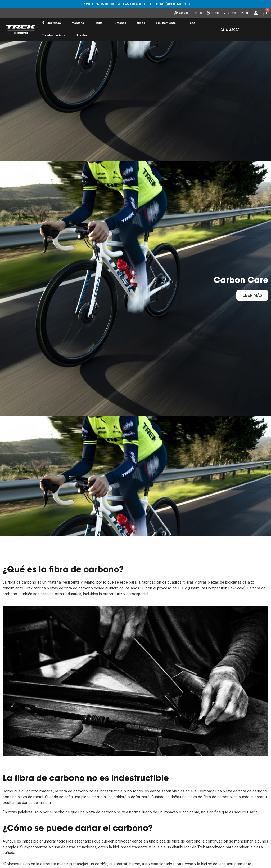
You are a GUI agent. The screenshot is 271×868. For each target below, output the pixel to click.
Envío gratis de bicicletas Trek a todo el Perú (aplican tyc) (136, 4)
